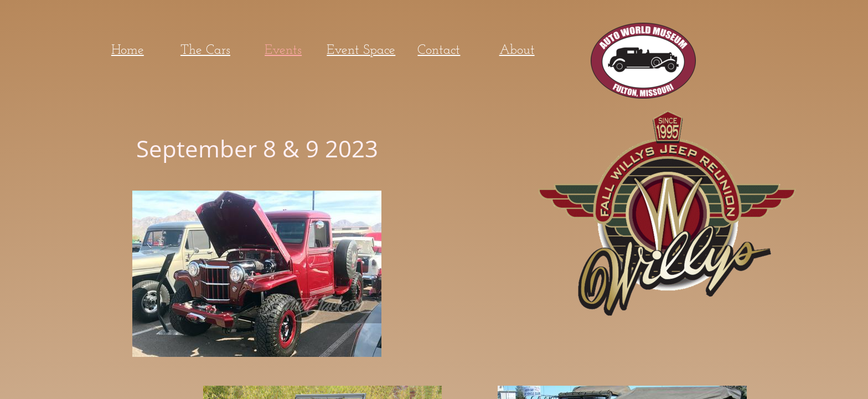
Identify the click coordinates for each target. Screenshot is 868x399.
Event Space (361, 50)
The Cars (205, 50)
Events (283, 50)
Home (128, 50)
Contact (439, 50)
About (517, 50)
